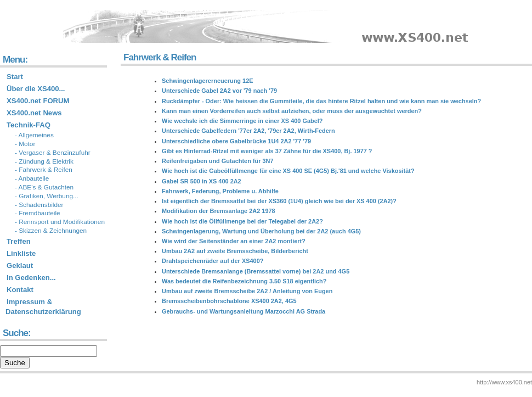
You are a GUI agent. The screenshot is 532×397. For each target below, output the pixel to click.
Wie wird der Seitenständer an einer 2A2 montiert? (234, 241)
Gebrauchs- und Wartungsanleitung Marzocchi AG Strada (244, 311)
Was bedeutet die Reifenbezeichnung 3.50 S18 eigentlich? (244, 281)
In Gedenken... (31, 278)
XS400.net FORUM (38, 101)
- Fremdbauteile (38, 213)
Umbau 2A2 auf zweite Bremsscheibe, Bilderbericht (235, 251)
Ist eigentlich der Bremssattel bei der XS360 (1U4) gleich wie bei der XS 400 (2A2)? (279, 201)
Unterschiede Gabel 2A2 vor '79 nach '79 (219, 91)
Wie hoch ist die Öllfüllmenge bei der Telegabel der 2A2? (242, 221)
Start (15, 77)
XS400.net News (34, 113)
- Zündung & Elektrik (44, 161)
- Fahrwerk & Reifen (44, 170)
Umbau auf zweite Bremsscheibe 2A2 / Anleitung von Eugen (247, 291)
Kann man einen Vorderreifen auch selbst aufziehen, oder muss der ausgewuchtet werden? (292, 111)
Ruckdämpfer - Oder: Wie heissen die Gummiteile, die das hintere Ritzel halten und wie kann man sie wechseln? (321, 101)
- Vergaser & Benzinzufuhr (53, 153)
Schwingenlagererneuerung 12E (208, 81)
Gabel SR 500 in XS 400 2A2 (202, 181)
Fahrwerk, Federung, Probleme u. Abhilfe (220, 191)
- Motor (25, 144)
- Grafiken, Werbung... (47, 196)
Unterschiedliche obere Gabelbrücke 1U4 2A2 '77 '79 (236, 141)
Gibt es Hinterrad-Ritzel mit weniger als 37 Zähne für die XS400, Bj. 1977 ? (267, 151)
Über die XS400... (36, 89)
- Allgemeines (34, 135)
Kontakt (20, 290)
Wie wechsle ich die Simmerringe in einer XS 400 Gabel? (242, 121)
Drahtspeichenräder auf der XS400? (213, 261)
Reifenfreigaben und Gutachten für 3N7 (218, 161)
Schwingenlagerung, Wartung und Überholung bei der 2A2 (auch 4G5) (261, 231)
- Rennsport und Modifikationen (60, 222)
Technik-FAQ (29, 125)
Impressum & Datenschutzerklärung (43, 307)
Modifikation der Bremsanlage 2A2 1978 (219, 211)
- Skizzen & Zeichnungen (51, 231)
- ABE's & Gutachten (44, 187)
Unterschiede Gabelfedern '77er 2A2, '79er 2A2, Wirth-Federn (248, 131)
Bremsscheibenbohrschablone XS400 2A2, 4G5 (229, 301)
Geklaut (20, 265)
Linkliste (21, 253)
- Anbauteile (32, 178)
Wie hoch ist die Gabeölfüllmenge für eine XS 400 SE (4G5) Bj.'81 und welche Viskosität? (288, 171)
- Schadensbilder (39, 205)
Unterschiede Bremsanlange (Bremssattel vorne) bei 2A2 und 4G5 (256, 271)
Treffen (19, 241)
